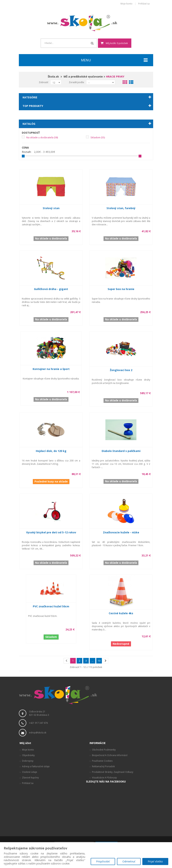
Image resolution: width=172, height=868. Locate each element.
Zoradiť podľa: (77, 82)
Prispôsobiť (103, 862)
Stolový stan (51, 208)
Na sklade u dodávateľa (42, 137)
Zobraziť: (44, 82)
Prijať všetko (155, 862)
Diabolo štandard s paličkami (121, 451)
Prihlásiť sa (144, 4)
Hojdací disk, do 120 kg (51, 451)
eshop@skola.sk (38, 733)
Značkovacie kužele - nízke (121, 532)
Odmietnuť (129, 862)
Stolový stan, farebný (121, 208)
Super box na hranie (121, 289)
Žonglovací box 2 (121, 370)
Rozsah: (27, 152)
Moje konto (126, 4)
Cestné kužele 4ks (121, 613)
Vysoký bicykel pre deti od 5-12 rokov (51, 532)
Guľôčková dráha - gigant (51, 289)
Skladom (98, 137)
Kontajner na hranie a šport (51, 369)
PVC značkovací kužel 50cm (51, 606)
